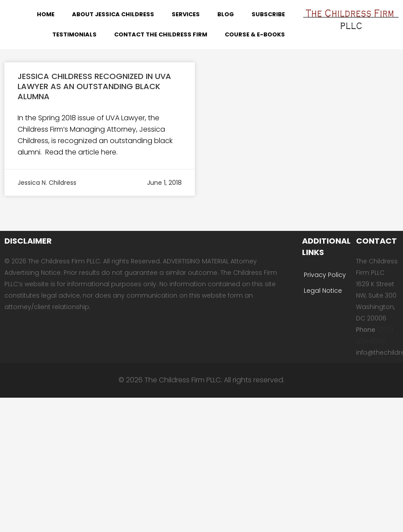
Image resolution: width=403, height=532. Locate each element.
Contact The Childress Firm (161, 34)
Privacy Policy (325, 275)
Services (186, 14)
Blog (226, 14)
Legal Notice (323, 291)
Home (46, 14)
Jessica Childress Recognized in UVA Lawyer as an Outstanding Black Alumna (94, 86)
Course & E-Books (255, 34)
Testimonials (74, 34)
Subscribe (268, 14)
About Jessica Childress (113, 14)
